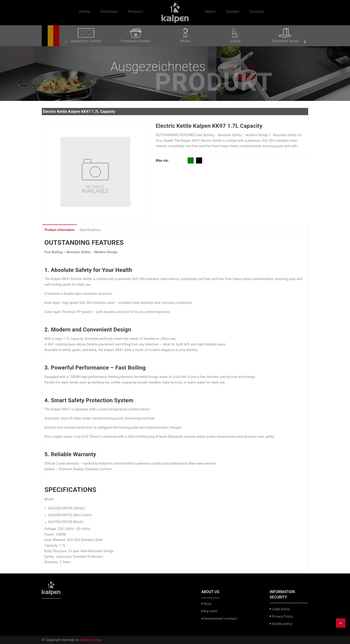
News (211, 11)
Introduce (109, 11)
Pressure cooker (136, 36)
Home (85, 11)
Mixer (185, 36)
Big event (211, 611)
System (232, 11)
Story (208, 604)
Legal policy (281, 609)
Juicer (235, 36)
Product (136, 11)
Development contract (220, 619)
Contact (257, 11)
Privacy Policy (282, 616)
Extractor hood (285, 36)
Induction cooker (86, 36)
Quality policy (282, 624)
